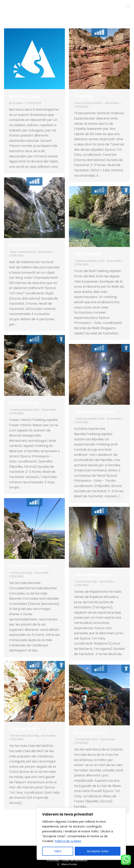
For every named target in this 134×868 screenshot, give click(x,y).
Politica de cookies (68, 841)
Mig (29, 573)
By (16, 103)
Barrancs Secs (24, 96)
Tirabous (83, 96)
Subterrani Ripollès (94, 412)
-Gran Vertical (83, 103)
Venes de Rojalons (93, 575)
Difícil (32, 252)
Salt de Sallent (24, 245)
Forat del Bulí (88, 254)
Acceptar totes (98, 851)
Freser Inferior (24, 403)
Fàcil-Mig (33, 736)
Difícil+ (98, 103)
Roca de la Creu (90, 732)
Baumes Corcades (28, 566)
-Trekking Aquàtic (86, 261)
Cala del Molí (23, 729)
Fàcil (101, 261)
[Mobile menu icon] (128, 6)
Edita (58, 851)
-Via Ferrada (18, 573)
